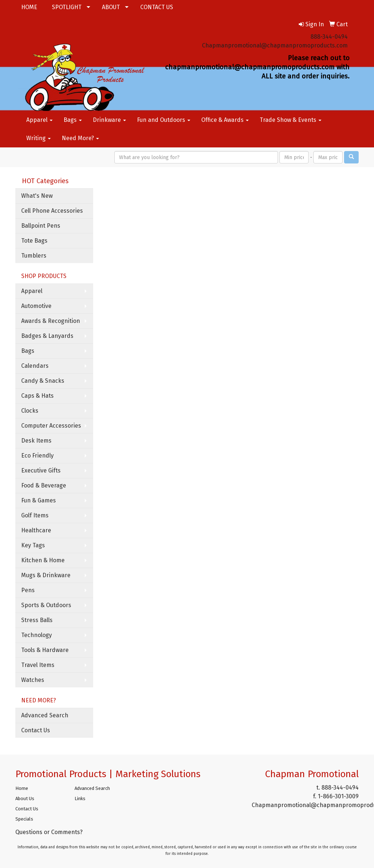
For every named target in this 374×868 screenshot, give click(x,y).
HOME (29, 7)
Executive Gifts (41, 470)
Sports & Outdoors (46, 605)
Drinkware (109, 120)
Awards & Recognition (51, 321)
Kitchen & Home (43, 560)
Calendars (35, 366)
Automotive (36, 306)
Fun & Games (39, 500)
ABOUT (111, 7)
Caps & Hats (37, 396)
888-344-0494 (329, 37)
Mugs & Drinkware (46, 575)
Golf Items (35, 515)
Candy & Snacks (43, 381)
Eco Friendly (37, 456)
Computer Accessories (51, 426)
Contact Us (36, 730)
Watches (33, 680)
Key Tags (33, 545)
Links (80, 798)
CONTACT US (157, 7)
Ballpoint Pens (41, 226)
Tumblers (34, 256)
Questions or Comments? (49, 832)
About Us (25, 798)
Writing (39, 138)
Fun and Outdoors (164, 120)
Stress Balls (37, 620)
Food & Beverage (44, 485)
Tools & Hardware (45, 650)
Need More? (80, 138)
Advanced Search (45, 715)
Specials (24, 819)
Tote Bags (34, 241)
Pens (28, 590)
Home (22, 788)
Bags (73, 120)
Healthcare (36, 530)
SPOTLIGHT (67, 7)
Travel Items (38, 665)
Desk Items (36, 441)
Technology (37, 635)
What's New (37, 196)
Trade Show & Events (291, 120)
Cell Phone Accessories (52, 211)
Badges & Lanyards (47, 336)
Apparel (39, 120)
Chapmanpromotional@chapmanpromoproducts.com (275, 45)
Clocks (30, 411)
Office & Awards (225, 120)
